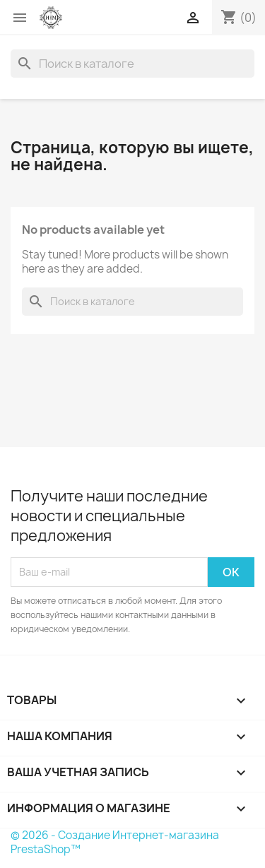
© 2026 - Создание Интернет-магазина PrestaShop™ (115, 842)
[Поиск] (132, 64)
